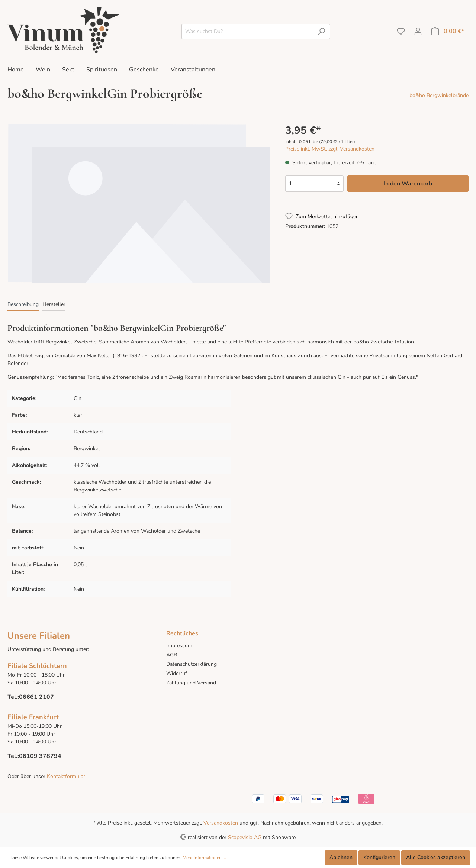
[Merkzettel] (401, 31)
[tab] (23, 304)
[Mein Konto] (418, 31)
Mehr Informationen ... (204, 858)
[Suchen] (321, 31)
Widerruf (177, 673)
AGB (172, 655)
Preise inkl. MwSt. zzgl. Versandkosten (330, 149)
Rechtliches (182, 633)
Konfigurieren (379, 857)
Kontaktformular (65, 776)
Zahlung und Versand (191, 683)
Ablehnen (341, 857)
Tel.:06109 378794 (34, 756)
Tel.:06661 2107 (31, 697)
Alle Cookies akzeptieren (436, 857)
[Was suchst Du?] (247, 31)
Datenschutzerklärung (192, 664)
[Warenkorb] (448, 31)
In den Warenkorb (408, 184)
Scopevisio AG (245, 837)
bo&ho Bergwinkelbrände (439, 95)
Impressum (179, 646)
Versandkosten (221, 823)
